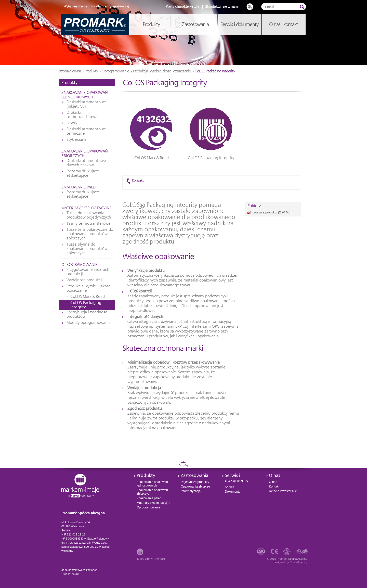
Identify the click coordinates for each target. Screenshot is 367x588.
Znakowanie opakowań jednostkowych (152, 484)
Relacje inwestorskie (283, 491)
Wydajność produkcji (85, 280)
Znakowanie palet (79, 187)
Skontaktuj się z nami (222, 6)
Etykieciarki (76, 140)
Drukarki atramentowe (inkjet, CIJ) (86, 104)
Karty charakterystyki (182, 6)
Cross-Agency (298, 562)
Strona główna (70, 71)
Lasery (72, 123)
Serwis (229, 487)
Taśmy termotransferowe (89, 224)
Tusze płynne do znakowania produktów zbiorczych (87, 249)
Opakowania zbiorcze (195, 487)
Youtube (250, 7)
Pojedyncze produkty (195, 482)
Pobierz (254, 206)
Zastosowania (194, 476)
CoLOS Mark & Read (88, 297)
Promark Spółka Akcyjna (95, 25)
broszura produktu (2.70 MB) (272, 212)
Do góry (184, 465)
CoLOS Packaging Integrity (86, 305)
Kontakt (138, 181)
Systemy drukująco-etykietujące (83, 174)
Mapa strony (145, 559)
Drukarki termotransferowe (83, 115)
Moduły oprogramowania (89, 323)
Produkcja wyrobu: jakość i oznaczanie (162, 71)
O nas (274, 476)
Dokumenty (233, 492)
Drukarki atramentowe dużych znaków (86, 163)
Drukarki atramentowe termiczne (86, 131)
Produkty (91, 71)
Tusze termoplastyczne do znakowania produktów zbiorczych (90, 234)
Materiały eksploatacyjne (87, 208)
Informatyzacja (191, 491)
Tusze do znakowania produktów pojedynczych (89, 215)
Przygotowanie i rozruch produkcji (88, 272)
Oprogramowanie (115, 71)
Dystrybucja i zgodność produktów (87, 315)
